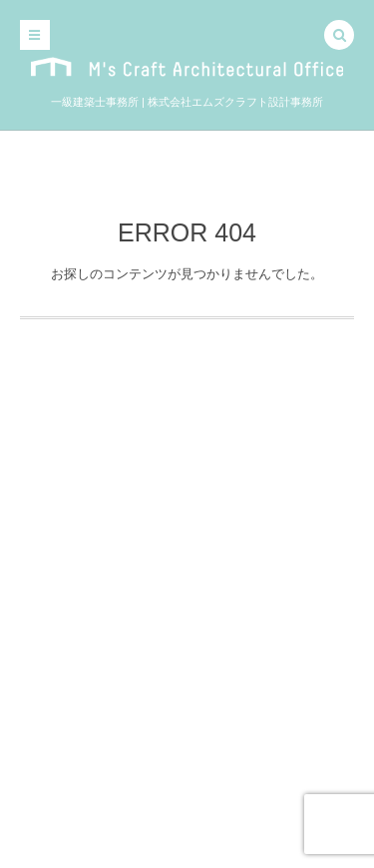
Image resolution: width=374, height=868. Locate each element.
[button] (339, 37)
